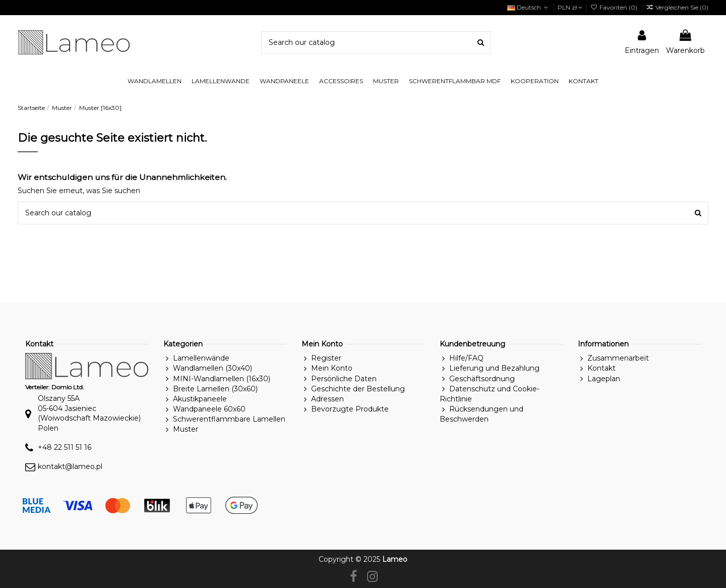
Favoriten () (614, 7)
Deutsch (529, 7)
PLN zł (570, 7)
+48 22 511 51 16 (65, 447)
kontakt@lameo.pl (70, 466)
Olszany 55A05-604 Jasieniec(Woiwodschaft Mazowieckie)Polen (89, 413)
